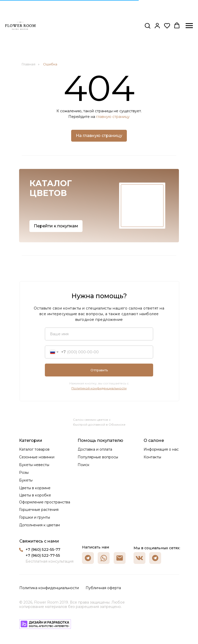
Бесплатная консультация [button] (49, 561)
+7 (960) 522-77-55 (43, 555)
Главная (28, 64)
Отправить (99, 370)
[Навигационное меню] (189, 26)
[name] (99, 334)
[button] (147, 25)
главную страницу (113, 117)
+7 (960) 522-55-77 (43, 549)
